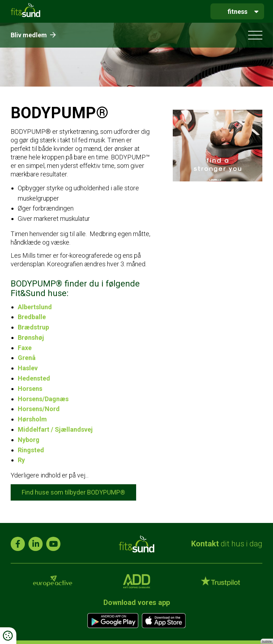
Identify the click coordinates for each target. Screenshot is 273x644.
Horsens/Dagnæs (43, 399)
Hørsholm (32, 419)
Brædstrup (33, 327)
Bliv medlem (33, 35)
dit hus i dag (227, 544)
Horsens (30, 389)
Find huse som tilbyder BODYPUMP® (73, 492)
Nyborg (29, 440)
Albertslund (35, 307)
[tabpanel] (136, 55)
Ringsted (31, 450)
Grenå (27, 358)
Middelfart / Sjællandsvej (55, 429)
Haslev (28, 368)
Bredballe (32, 317)
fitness (237, 11)
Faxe (25, 348)
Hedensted (34, 378)
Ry (21, 460)
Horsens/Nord (39, 409)
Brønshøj (31, 337)
